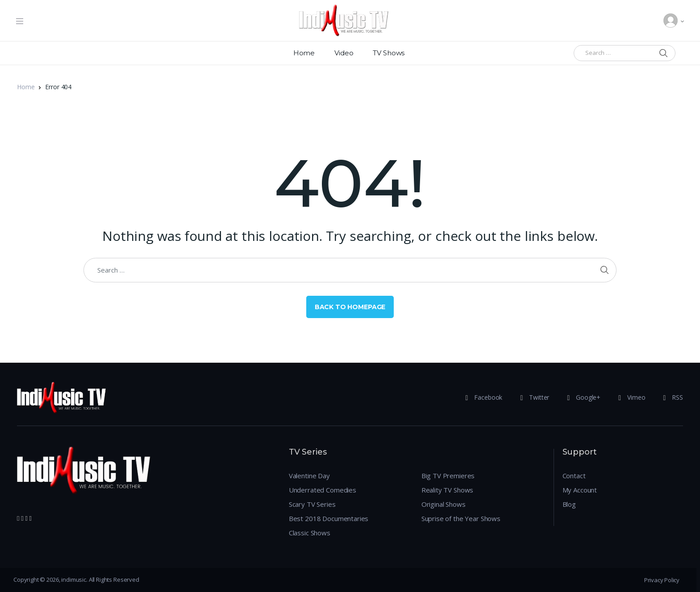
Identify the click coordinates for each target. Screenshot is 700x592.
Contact (574, 476)
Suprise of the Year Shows (461, 518)
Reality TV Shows (448, 490)
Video (344, 53)
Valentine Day (309, 476)
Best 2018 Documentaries (329, 518)
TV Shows (389, 53)
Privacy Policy (662, 580)
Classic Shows (310, 533)
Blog (569, 504)
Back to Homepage (350, 307)
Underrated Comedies (323, 490)
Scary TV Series (312, 504)
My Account (580, 490)
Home (304, 53)
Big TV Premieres (448, 476)
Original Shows (444, 504)
